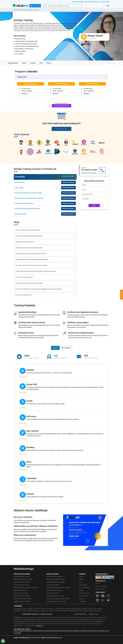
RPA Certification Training (21, 593)
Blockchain (45, 611)
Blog (80, 582)
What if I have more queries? (24, 295)
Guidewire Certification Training (22, 596)
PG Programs (17, 609)
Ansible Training (20, 182)
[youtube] (103, 596)
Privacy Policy (83, 585)
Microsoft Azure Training (20, 590)
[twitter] (108, 600)
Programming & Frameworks (73, 609)
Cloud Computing (28, 609)
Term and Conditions (85, 588)
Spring (99, 611)
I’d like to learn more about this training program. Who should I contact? (36, 271)
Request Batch (62, 129)
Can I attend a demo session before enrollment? (29, 283)
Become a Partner (100, 589)
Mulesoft (92, 611)
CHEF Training (19, 188)
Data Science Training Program (55, 577)
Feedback (82, 599)
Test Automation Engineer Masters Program (58, 599)
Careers (98, 584)
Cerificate (33, 63)
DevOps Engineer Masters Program (56, 579)
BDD (57, 611)
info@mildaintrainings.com (54, 638)
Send (94, 205)
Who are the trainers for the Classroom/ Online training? (31, 265)
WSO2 (52, 611)
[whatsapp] (103, 600)
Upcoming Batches (13, 63)
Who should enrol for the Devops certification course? (31, 254)
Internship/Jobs (104, 2)
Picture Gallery (66, 348)
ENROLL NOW (112, 63)
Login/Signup (83, 601)
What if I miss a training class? (24, 277)
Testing (84, 609)
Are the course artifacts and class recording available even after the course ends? (39, 289)
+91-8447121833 (35, 638)
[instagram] (108, 596)
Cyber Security (64, 611)
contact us (39, 626)
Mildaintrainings (24, 569)
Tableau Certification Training (22, 585)
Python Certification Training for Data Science (26, 588)
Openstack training (20, 214)
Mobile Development (75, 611)
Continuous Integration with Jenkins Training (28, 193)
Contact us (82, 579)
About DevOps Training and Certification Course (29, 236)
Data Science (50, 609)
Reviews (49, 63)
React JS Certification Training (22, 582)
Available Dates (22, 77)
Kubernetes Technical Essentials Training (27, 209)
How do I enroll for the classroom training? (28, 230)
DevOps (37, 609)
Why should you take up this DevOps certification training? (32, 260)
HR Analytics (59, 609)
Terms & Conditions (80, 614)
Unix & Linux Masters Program (55, 590)
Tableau (24, 611)
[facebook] (97, 596)
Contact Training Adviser (61, 106)
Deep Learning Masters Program (55, 596)
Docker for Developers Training (24, 203)
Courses (24, 63)
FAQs (41, 63)
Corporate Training (78, 2)
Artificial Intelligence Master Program (56, 601)
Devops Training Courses (25, 10)
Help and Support (84, 596)
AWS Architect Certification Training (23, 579)
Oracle (43, 609)
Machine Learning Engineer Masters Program (59, 588)
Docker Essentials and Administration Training (29, 198)
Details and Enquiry (68, 182)
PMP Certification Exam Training (22, 599)
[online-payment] (105, 577)
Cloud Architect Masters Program (55, 582)
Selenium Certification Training (22, 601)
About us (82, 577)
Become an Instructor (92, 2)
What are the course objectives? (25, 242)
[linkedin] (97, 600)
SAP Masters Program (52, 593)
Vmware (85, 611)
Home (15, 10)
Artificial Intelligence (34, 611)
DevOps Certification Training (22, 577)
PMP (90, 609)
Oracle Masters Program (53, 585)
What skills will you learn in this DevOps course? (29, 248)
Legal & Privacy (93, 614)
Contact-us (122, 295)
